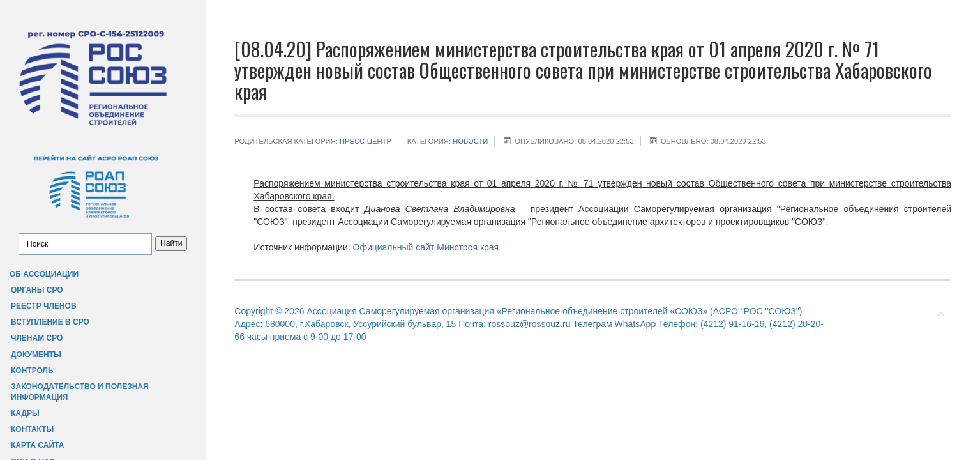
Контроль (32, 371)
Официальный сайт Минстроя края (426, 247)
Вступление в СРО (50, 322)
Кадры (25, 413)
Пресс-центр (366, 141)
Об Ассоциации (44, 274)
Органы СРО (37, 290)
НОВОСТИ (470, 141)
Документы (36, 355)
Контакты (32, 429)
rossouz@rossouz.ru (530, 324)
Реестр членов (44, 306)
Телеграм (592, 324)
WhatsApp (636, 324)
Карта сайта (37, 445)
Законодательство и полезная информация (80, 392)
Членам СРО (37, 338)
